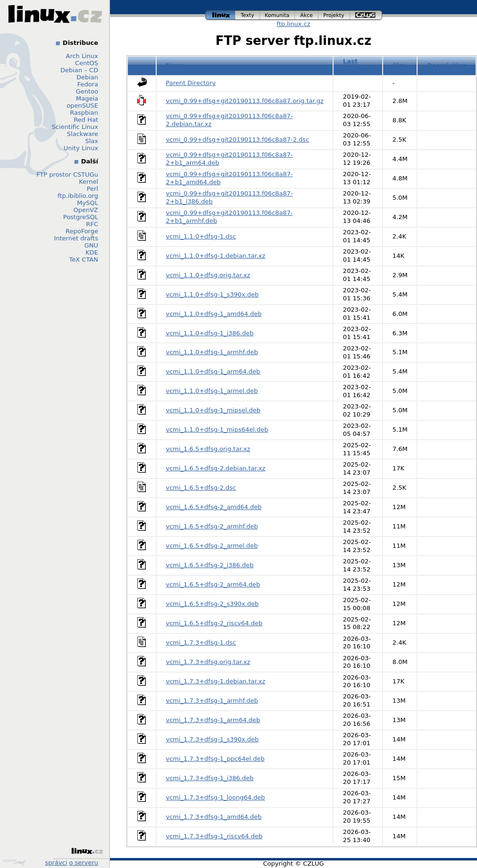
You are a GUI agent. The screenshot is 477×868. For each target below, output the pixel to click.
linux (220, 15)
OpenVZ (86, 210)
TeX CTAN (84, 260)
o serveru (84, 863)
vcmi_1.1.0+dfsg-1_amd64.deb (214, 314)
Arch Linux (82, 56)
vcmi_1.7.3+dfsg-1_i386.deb (210, 778)
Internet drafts (76, 238)
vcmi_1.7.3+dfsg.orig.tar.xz (208, 662)
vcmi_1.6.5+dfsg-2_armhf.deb (212, 526)
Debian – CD (79, 70)
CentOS (87, 63)
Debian (87, 77)
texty (248, 15)
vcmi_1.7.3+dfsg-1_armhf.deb (212, 701)
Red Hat (86, 120)
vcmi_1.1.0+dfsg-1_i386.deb (210, 333)
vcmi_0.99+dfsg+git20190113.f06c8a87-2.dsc (238, 140)
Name (176, 65)
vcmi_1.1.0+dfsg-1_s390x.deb (213, 294)
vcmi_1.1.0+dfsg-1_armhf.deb (212, 352)
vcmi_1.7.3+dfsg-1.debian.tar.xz (216, 681)
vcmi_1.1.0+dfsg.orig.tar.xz (208, 275)
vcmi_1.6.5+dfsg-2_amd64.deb (214, 507)
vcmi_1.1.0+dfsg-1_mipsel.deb (213, 410)
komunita (277, 15)
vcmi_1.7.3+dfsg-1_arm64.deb (213, 720)
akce (307, 15)
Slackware (83, 134)
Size (400, 65)
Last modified (358, 65)
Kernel (88, 182)
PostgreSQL (81, 217)
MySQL (88, 203)
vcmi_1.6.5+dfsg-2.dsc (201, 488)
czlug (366, 15)
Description (447, 65)
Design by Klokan (14, 862)
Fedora (88, 84)
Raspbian (84, 113)
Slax (92, 141)
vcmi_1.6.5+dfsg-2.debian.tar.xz (216, 468)
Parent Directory (191, 83)
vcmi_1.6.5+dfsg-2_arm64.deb (213, 584)
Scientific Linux (75, 127)
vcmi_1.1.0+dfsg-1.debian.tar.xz (216, 256)
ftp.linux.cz (293, 24)
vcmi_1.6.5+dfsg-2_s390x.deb (213, 604)
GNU (91, 245)
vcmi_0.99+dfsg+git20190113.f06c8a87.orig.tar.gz (245, 101)
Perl (92, 189)
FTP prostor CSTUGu (67, 174)
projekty (334, 15)
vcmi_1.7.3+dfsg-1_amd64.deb (214, 817)
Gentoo (87, 91)
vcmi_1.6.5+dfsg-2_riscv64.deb (214, 623)
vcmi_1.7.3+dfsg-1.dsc (201, 642)
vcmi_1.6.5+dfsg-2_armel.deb (212, 546)
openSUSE (82, 106)
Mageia (87, 98)
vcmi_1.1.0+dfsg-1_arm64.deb (213, 371)
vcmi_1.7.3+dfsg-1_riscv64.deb (214, 836)
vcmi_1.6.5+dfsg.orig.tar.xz (208, 449)
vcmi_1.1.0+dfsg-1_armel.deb (212, 391)
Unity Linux (81, 148)
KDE (92, 252)
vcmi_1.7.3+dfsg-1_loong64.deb (216, 797)
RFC (92, 224)
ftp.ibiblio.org (78, 196)
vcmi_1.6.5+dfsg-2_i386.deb (210, 565)
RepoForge (82, 231)
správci (56, 863)
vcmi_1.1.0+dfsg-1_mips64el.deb (217, 430)
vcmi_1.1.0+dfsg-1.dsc (201, 236)
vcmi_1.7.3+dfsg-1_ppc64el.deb (215, 759)
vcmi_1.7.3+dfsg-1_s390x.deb (213, 739)
